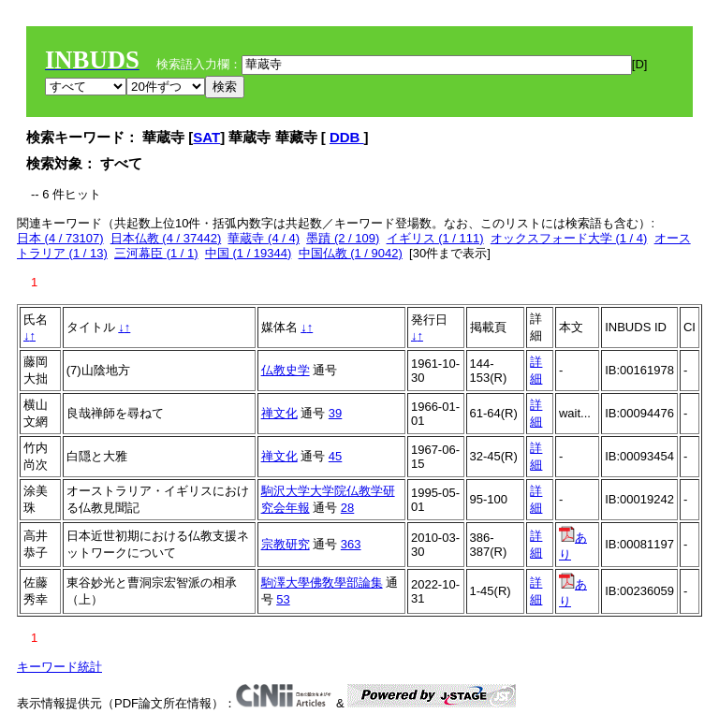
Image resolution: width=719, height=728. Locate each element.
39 (335, 413)
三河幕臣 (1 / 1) (156, 253)
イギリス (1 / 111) (435, 238)
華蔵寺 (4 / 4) (264, 238)
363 (351, 544)
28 (347, 508)
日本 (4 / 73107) (60, 238)
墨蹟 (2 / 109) (343, 238)
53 (283, 599)
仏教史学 (286, 370)
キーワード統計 (59, 667)
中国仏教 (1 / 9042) (351, 253)
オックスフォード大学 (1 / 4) (569, 238)
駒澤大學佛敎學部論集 (322, 582)
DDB (347, 137)
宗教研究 (286, 544)
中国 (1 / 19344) (249, 253)
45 (335, 456)
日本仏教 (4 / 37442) (166, 238)
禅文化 (279, 413)
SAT (206, 137)
